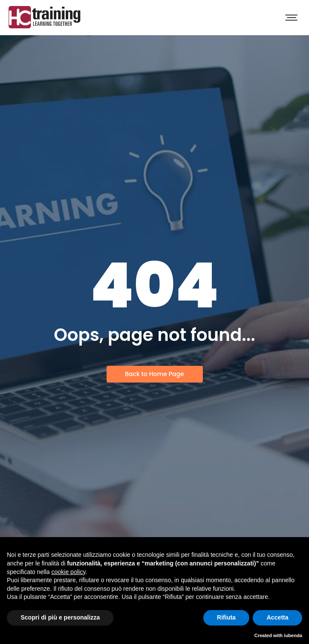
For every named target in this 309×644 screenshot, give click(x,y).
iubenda (293, 635)
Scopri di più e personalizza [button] (60, 617)
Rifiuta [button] (226, 617)
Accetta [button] (277, 617)
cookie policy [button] (69, 572)
